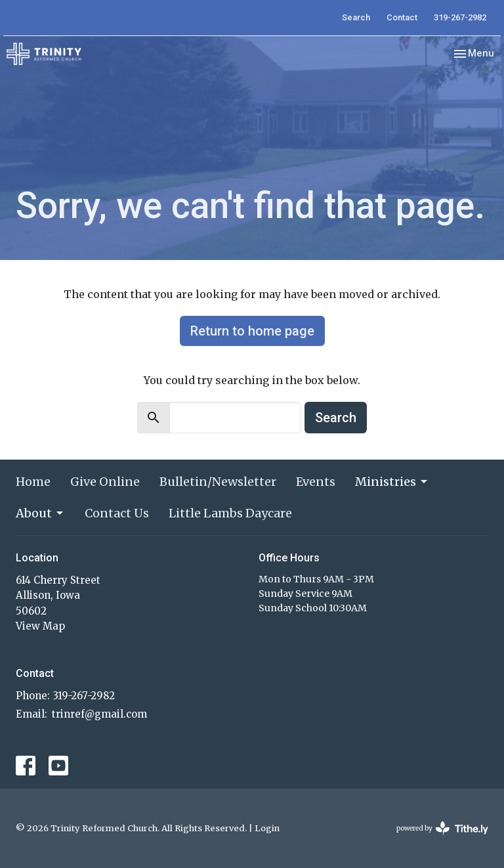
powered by (442, 828)
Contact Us (117, 513)
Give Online (105, 482)
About (40, 513)
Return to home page (252, 331)
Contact (402, 17)
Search (356, 17)
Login (267, 828)
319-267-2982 (460, 17)
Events (316, 482)
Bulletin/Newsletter (218, 482)
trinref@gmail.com (99, 714)
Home (33, 482)
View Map (40, 626)
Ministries (392, 482)
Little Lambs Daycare (230, 513)
